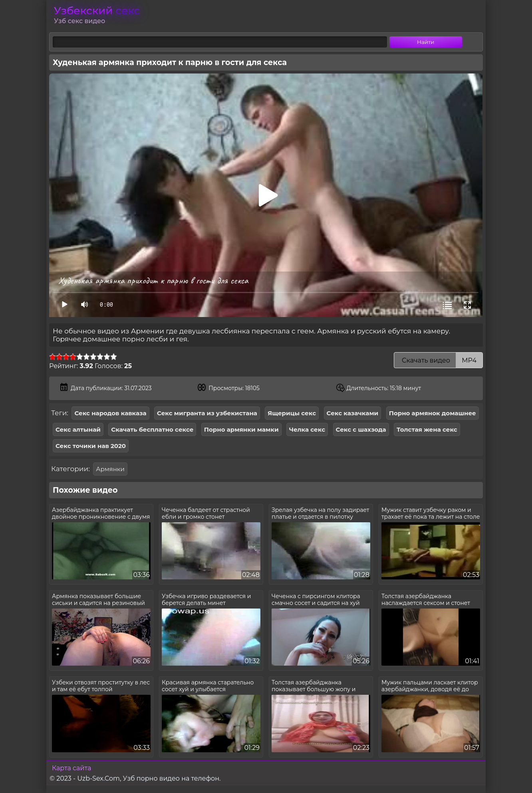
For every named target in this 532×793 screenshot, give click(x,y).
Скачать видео (438, 360)
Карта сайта (71, 768)
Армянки (110, 469)
